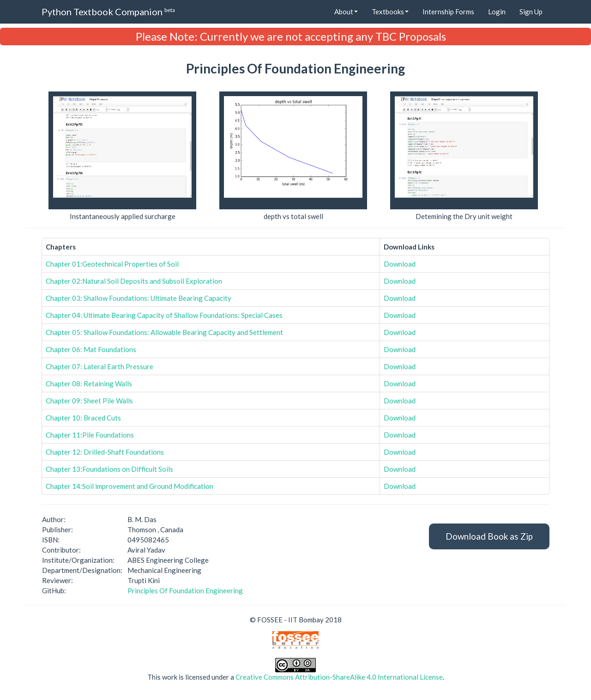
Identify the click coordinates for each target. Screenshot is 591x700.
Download (400, 264)
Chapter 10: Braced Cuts (83, 418)
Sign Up (531, 12)
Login (497, 12)
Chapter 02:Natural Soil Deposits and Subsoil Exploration (134, 281)
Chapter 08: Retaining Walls (89, 383)
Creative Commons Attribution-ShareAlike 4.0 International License (339, 677)
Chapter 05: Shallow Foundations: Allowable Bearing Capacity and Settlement (164, 332)
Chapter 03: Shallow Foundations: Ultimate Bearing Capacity (139, 298)
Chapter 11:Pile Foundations (90, 435)
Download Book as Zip (489, 536)
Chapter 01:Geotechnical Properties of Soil (112, 264)
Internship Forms (448, 12)
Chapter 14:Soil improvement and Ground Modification (130, 486)
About (346, 12)
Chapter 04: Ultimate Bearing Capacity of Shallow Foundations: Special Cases (164, 315)
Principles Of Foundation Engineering (185, 590)
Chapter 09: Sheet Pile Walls (89, 401)
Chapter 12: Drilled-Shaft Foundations (105, 452)
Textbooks (390, 12)
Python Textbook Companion (108, 11)
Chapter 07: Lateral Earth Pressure (100, 366)
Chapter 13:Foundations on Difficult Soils (109, 469)
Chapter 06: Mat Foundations (91, 349)
